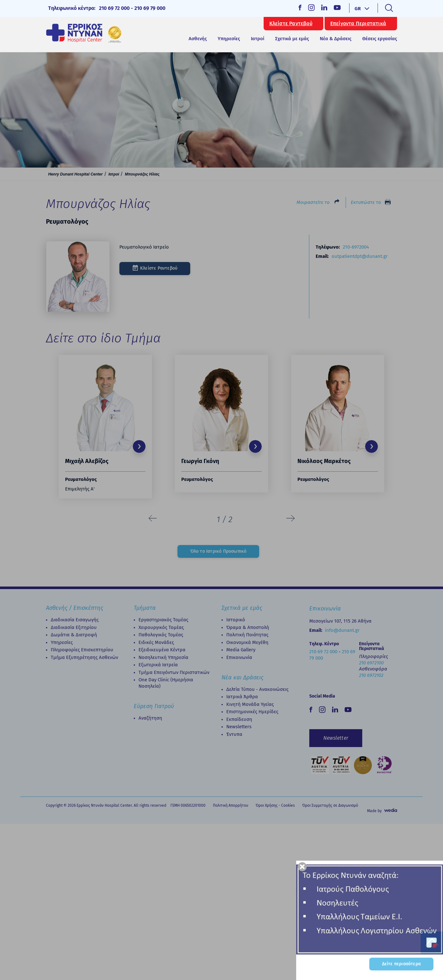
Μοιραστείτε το (313, 202)
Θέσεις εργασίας (380, 39)
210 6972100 (371, 663)
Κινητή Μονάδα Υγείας (250, 704)
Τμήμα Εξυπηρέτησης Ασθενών (84, 657)
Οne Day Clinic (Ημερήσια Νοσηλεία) (166, 683)
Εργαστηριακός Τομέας (163, 620)
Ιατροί (258, 39)
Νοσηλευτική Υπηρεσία (163, 657)
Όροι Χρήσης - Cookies (275, 805)
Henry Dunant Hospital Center (75, 174)
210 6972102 (371, 675)
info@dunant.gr (342, 630)
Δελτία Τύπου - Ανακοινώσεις (257, 689)
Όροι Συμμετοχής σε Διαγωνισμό (330, 805)
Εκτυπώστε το (366, 202)
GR (358, 9)
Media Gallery (241, 650)
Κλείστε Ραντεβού (291, 24)
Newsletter (336, 738)
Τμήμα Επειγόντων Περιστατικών (174, 672)
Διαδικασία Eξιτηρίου (74, 627)
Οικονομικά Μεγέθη (247, 642)
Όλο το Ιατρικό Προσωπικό (218, 551)
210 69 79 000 (150, 8)
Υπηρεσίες (62, 642)
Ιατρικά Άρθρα (242, 697)
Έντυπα (234, 734)
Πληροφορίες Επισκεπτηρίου (82, 650)
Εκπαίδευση (239, 719)
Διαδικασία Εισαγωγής (75, 620)
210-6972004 (356, 247)
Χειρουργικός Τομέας (161, 627)
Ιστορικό (236, 620)
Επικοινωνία (239, 657)
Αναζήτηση (150, 718)
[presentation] (153, 519)
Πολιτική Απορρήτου (231, 805)
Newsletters (239, 727)
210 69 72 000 (114, 8)
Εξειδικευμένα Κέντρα (162, 650)
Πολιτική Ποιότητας (247, 635)
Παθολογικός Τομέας (161, 635)
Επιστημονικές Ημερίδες (252, 712)
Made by (374, 811)
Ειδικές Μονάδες (156, 642)
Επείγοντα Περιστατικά (358, 24)
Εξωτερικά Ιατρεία (158, 665)
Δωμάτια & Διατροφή (74, 635)
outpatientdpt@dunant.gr (360, 256)
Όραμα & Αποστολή (248, 627)
